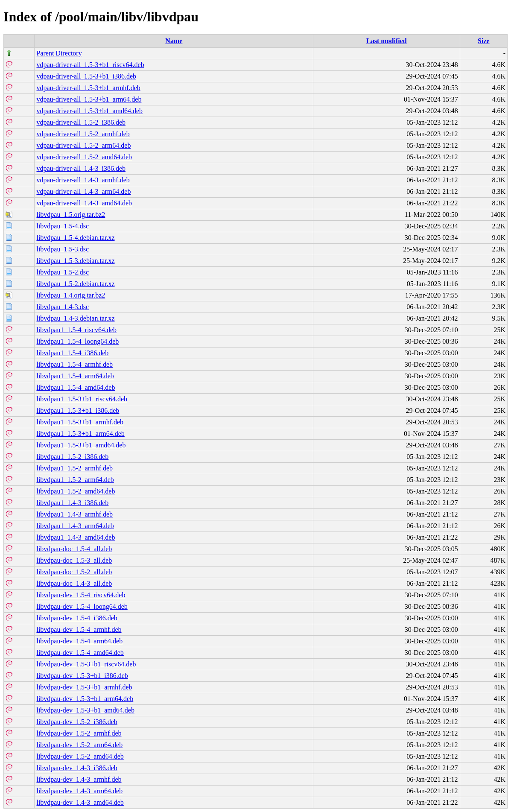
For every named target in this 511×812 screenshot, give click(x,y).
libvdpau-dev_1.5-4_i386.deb (77, 618)
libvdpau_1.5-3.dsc (63, 249)
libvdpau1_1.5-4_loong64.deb (77, 341)
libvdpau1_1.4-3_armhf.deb (74, 514)
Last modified (387, 41)
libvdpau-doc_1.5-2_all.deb (74, 572)
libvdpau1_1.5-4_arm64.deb (75, 376)
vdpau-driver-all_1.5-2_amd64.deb (84, 157)
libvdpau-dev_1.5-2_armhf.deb (79, 733)
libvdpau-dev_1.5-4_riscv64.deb (81, 595)
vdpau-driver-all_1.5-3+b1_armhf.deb (88, 88)
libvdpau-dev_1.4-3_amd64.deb (80, 802)
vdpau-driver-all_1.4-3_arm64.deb (83, 191)
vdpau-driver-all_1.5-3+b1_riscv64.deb (90, 65)
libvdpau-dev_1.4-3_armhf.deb (79, 779)
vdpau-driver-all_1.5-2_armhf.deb (83, 134)
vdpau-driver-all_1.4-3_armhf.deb (83, 180)
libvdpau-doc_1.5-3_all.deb (74, 560)
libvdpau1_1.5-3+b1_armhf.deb (80, 422)
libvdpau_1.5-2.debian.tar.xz (75, 284)
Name (174, 41)
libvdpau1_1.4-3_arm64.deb (75, 526)
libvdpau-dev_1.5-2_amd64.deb (80, 756)
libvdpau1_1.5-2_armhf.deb (74, 468)
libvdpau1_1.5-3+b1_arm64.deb (80, 434)
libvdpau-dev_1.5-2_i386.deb (77, 722)
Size (484, 41)
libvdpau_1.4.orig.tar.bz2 (71, 295)
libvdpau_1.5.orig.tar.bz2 (71, 215)
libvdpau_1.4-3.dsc (63, 307)
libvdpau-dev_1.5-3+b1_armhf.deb (84, 687)
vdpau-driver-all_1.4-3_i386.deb (81, 168)
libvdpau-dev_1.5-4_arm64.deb (79, 641)
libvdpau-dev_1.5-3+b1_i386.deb (82, 676)
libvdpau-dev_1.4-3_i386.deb (77, 768)
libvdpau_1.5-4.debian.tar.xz (75, 238)
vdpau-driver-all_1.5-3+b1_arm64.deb (89, 99)
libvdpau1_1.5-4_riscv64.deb (76, 330)
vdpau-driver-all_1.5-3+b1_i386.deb (86, 76)
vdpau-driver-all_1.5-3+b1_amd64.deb (89, 111)
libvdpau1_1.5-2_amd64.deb (76, 491)
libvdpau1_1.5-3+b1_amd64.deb (81, 445)
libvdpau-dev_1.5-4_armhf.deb (79, 629)
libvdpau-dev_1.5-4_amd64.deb (80, 653)
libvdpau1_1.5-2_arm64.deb (75, 480)
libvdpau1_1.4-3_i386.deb (72, 503)
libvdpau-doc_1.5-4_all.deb (74, 549)
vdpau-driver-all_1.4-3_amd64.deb (84, 203)
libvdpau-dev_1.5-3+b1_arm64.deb (85, 699)
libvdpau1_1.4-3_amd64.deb (76, 537)
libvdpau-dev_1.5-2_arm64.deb (79, 745)
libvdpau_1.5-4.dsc (63, 226)
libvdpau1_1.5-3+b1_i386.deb (78, 410)
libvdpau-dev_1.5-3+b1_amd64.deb (85, 710)
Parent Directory (59, 53)
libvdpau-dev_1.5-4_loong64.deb (82, 606)
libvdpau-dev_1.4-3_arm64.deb (79, 791)
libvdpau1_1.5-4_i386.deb (72, 353)
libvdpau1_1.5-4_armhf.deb (74, 364)
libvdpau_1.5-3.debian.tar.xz (75, 261)
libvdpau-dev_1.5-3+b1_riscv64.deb (86, 664)
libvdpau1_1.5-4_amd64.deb (76, 387)
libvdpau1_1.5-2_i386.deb (72, 457)
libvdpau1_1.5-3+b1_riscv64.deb (82, 399)
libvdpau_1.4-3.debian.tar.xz (75, 318)
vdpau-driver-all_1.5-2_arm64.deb (83, 145)
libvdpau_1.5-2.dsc (63, 272)
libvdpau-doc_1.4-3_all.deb (74, 583)
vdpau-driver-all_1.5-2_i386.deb (81, 122)
